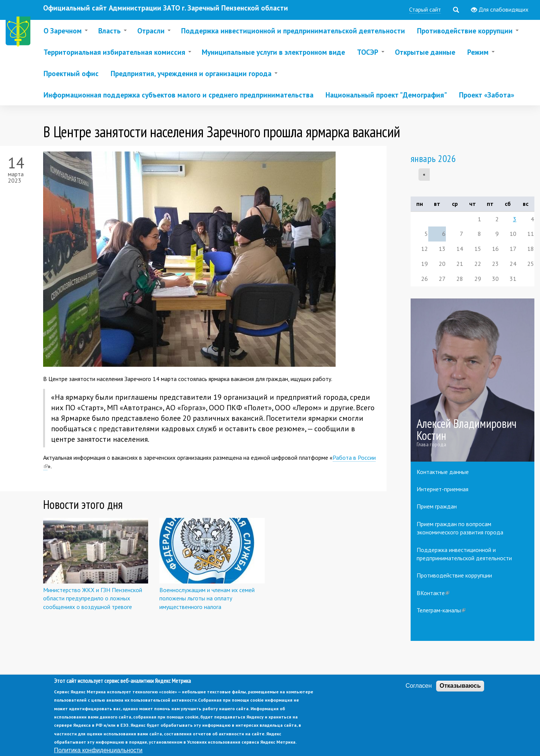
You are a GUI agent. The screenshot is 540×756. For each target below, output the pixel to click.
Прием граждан (437, 506)
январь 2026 (433, 158)
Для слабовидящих (500, 10)
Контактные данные (443, 472)
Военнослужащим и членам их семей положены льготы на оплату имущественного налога (207, 598)
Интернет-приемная (442, 489)
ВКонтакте (433, 593)
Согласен (418, 693)
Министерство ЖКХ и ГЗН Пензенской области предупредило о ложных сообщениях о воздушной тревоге (93, 598)
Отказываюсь (460, 693)
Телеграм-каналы (441, 610)
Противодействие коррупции (454, 575)
